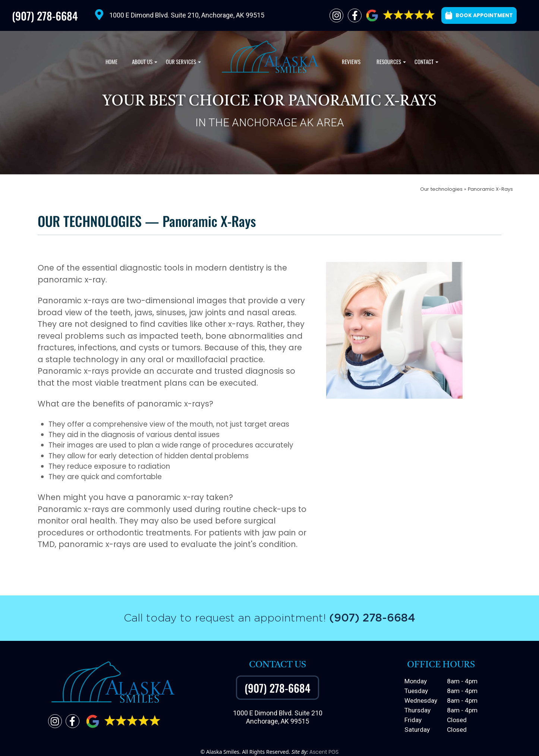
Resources (390, 64)
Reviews (351, 62)
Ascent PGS (324, 752)
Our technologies (442, 189)
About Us (144, 64)
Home (111, 62)
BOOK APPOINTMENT (479, 15)
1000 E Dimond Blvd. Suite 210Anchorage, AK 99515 (278, 717)
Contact (425, 64)
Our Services (182, 64)
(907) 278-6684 (45, 15)
